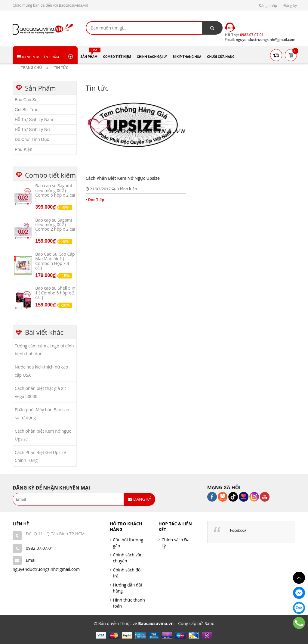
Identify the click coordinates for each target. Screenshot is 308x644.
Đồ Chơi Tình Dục (32, 139)
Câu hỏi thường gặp (128, 543)
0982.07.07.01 (40, 548)
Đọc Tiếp (95, 200)
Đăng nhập (268, 6)
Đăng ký (290, 6)
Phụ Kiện (23, 149)
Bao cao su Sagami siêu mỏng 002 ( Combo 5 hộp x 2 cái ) (55, 193)
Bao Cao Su (26, 100)
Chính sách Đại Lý (176, 543)
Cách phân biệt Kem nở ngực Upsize (123, 178)
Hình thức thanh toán (129, 603)
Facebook (238, 530)
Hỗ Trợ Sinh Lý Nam (34, 120)
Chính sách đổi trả (127, 573)
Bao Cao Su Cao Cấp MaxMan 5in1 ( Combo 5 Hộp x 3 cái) (55, 261)
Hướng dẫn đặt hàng (128, 588)
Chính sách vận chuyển (128, 558)
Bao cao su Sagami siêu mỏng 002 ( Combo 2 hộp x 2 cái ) (55, 227)
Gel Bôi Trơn (27, 110)
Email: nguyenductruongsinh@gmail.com (46, 565)
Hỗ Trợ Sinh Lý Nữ (32, 129)
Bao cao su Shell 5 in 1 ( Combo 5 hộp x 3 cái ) (55, 293)
